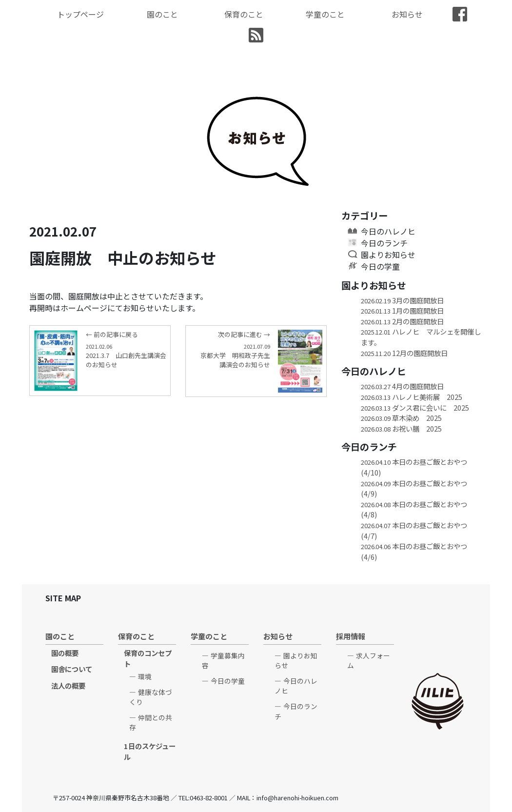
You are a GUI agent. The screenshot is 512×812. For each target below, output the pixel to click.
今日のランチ (384, 243)
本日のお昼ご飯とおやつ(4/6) (414, 551)
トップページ (80, 14)
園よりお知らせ (388, 255)
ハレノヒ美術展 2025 (412, 397)
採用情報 (351, 636)
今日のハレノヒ (388, 231)
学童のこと (325, 14)
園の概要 (65, 653)
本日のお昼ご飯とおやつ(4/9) (414, 488)
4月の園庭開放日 (402, 386)
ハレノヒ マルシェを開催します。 (421, 337)
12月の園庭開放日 (404, 353)
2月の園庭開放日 (402, 321)
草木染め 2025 (401, 418)
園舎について (72, 669)
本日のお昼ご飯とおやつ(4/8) (414, 509)
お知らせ (407, 14)
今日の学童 (380, 266)
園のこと (162, 14)
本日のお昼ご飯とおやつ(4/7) (414, 530)
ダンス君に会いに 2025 (418, 407)
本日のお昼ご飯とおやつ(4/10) (414, 467)
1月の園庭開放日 (402, 310)
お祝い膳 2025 (405, 428)
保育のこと (244, 14)
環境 (145, 676)
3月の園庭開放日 (402, 300)
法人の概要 (68, 685)
